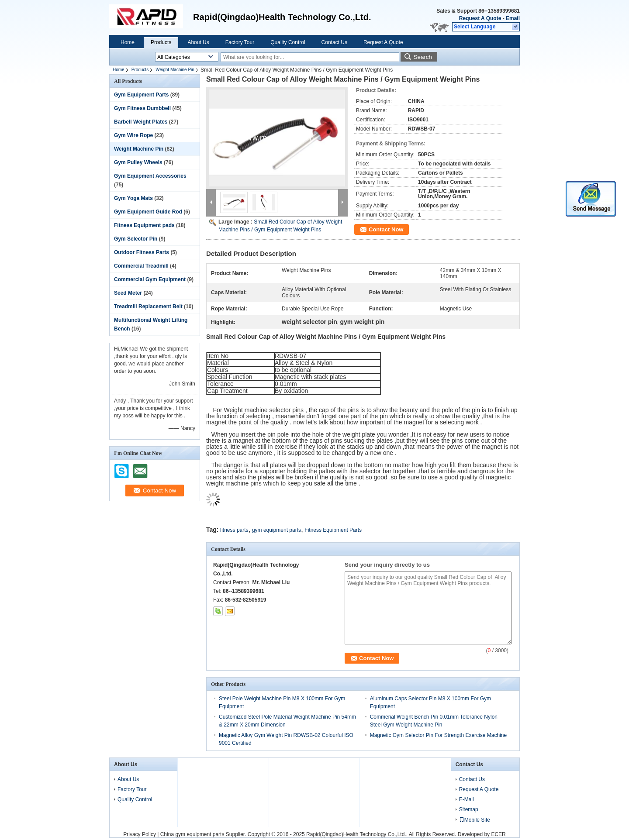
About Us (198, 42)
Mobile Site (475, 820)
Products (161, 42)
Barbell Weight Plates (141, 122)
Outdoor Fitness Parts (142, 252)
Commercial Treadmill (141, 266)
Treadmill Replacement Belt (148, 306)
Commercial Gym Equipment (150, 279)
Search (423, 57)
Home (128, 42)
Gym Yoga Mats (133, 198)
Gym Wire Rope (133, 135)
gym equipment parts (276, 530)
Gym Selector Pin (136, 239)
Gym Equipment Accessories (150, 176)
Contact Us (334, 42)
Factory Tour (240, 42)
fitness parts (234, 530)
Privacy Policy (140, 834)
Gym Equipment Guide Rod (148, 212)
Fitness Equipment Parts (333, 530)
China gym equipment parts (192, 834)
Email (513, 18)
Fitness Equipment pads (144, 225)
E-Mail (467, 799)
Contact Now (386, 229)
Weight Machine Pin (175, 70)
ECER (498, 834)
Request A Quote (480, 18)
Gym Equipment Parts (141, 95)
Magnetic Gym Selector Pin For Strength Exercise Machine (438, 735)
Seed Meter (128, 293)
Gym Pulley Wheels (138, 162)
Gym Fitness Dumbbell (142, 108)
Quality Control (288, 42)
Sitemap (469, 809)
